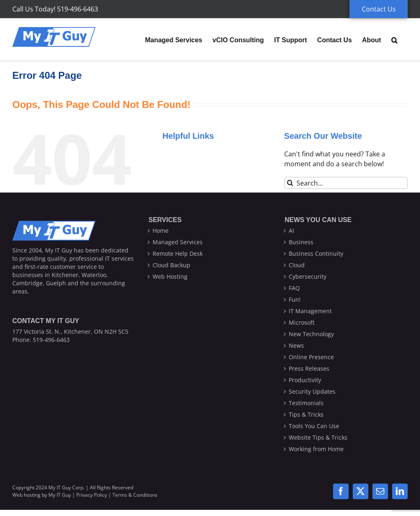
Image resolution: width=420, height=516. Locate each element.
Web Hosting (170, 276)
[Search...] (346, 183)
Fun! (295, 299)
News (296, 345)
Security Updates (312, 391)
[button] (394, 40)
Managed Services (178, 242)
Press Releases (309, 368)
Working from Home (316, 449)
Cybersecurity (308, 276)
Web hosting (26, 495)
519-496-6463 (51, 340)
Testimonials (306, 403)
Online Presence (311, 357)
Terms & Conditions (135, 495)
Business (301, 242)
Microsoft (302, 322)
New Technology (311, 334)
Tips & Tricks (306, 414)
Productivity (305, 380)
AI (291, 230)
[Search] (290, 183)
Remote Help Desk (178, 253)
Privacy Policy (92, 495)
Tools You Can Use (314, 426)
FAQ (294, 288)
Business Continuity (316, 253)
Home (161, 230)
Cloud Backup (171, 265)
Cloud (297, 265)
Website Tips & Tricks (318, 437)
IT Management (310, 311)
